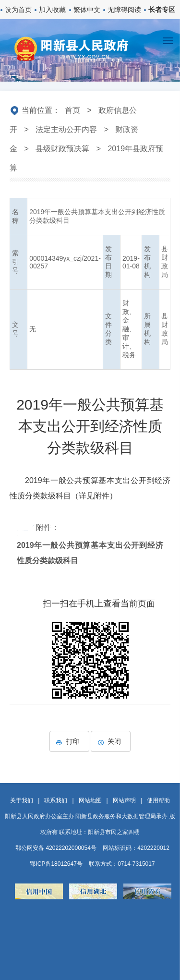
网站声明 (124, 800)
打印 (69, 741)
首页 (72, 110)
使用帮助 (158, 800)
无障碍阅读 (124, 10)
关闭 (111, 741)
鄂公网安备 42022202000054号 (56, 848)
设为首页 (18, 10)
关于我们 (22, 800)
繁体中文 (87, 10)
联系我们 (56, 800)
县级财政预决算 (62, 149)
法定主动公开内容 (66, 129)
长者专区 (162, 10)
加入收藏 (52, 10)
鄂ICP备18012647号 (56, 864)
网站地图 (90, 800)
